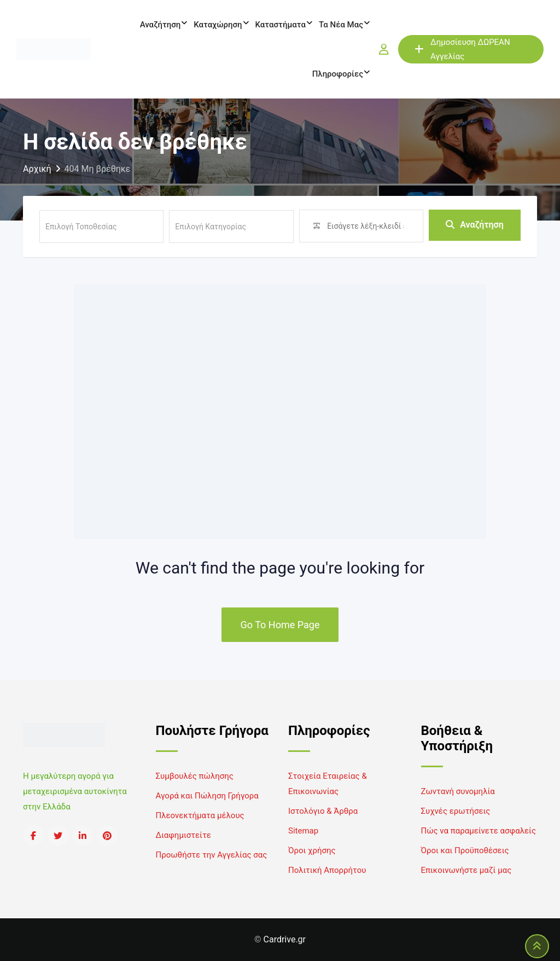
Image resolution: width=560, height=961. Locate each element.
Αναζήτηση (161, 25)
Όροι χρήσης (312, 850)
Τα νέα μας (341, 25)
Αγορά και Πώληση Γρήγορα (207, 796)
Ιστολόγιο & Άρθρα (323, 811)
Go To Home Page (280, 625)
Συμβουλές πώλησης (195, 776)
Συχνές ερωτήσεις (456, 811)
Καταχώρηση (218, 25)
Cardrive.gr (285, 939)
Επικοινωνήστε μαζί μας (466, 870)
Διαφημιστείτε (183, 835)
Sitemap (303, 831)
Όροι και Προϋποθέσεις (465, 850)
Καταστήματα (281, 25)
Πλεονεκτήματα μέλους (200, 815)
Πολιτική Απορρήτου (327, 870)
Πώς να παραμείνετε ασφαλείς (479, 831)
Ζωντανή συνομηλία (458, 791)
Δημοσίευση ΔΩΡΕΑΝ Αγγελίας (462, 49)
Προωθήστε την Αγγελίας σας (212, 855)
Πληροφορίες (338, 74)
